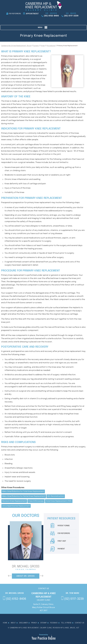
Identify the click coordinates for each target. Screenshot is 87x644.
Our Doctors (26, 516)
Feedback (54, 623)
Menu (43, 27)
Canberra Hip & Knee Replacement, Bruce (16, 46)
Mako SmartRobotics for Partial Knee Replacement (24, 496)
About (13, 623)
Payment (61, 549)
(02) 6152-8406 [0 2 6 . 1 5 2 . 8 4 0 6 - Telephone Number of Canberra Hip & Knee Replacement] (51, 16)
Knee (43, 46)
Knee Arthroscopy (36, 501)
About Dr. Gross (26, 576)
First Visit (62, 541)
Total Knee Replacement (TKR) (59, 501)
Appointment (32, 14)
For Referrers (15, 14)
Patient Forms (64, 526)
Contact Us (79, 623)
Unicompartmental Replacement (16, 506)
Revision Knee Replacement (14, 501)
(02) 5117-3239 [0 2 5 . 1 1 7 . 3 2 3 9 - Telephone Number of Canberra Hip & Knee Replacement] (71, 16)
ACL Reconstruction (56, 496)
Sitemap (43, 623)
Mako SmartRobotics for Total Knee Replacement (23, 491)
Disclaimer (23, 623)
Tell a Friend (66, 623)
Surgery (36, 46)
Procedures (51, 46)
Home (5, 623)
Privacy (34, 623)
